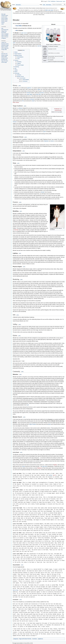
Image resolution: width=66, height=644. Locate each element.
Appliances (40, 632)
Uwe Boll (39, 46)
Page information (5, 61)
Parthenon (39, 468)
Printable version (5, 58)
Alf (16, 31)
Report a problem (5, 47)
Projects (3, 23)
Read (41, 5)
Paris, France (16, 102)
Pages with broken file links (25, 632)
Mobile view (35, 641)
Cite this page (4, 62)
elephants (46, 141)
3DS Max (16, 230)
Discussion (18, 5)
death (33, 101)
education (32, 99)
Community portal (5, 30)
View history (49, 5)
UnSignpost (4, 38)
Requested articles (5, 44)
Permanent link (4, 59)
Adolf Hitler (38, 94)
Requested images (5, 45)
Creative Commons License (29, 639)
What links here (4, 54)
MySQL (55, 465)
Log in (64, 1)
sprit (54, 475)
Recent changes (5, 18)
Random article (4, 21)
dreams (52, 141)
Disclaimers (29, 641)
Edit (44, 5)
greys (49, 424)
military (39, 89)
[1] (27, 405)
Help (2, 28)
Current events (4, 17)
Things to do (4, 42)
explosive (29, 88)
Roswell (28, 93)
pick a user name (49, 10)
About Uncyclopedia (22, 641)
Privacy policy (15, 641)
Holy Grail (45, 466)
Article (14, 5)
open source (24, 33)
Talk (49, 1)
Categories (16, 632)
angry (28, 94)
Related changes (5, 55)
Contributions (53, 1)
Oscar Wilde (19, 26)
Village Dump (4, 31)
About (2, 24)
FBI (23, 101)
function (15, 122)
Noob (24, 466)
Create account (59, 1)
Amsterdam (16, 586)
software (20, 108)
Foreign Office (4, 50)
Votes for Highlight (5, 34)
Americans (42, 93)
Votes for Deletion (5, 35)
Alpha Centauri (33, 424)
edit (20, 86)
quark (44, 132)
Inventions (35, 632)
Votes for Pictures (5, 37)
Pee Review (4, 33)
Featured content (5, 16)
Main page (3, 14)
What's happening (5, 48)
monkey (51, 475)
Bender (43, 192)
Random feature (4, 20)
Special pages (4, 57)
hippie (31, 94)
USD (14, 43)
